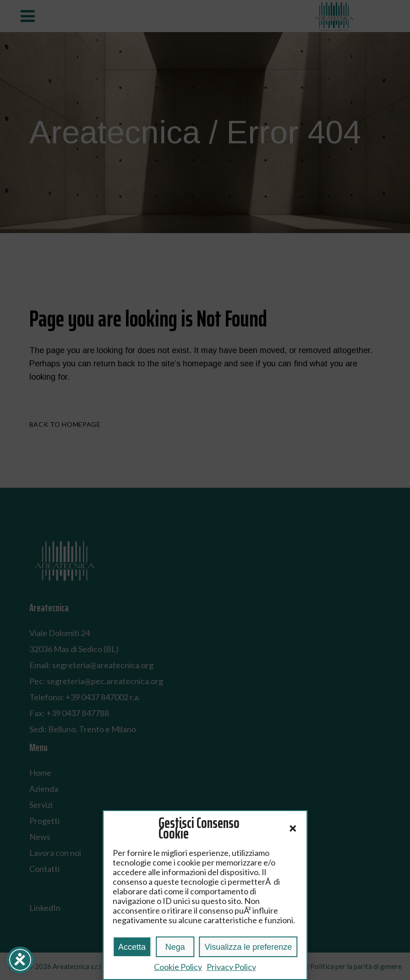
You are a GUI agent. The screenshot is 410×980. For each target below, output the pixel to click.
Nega (175, 947)
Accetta (132, 947)
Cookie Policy (178, 967)
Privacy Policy (231, 967)
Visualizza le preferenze (248, 947)
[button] (293, 828)
